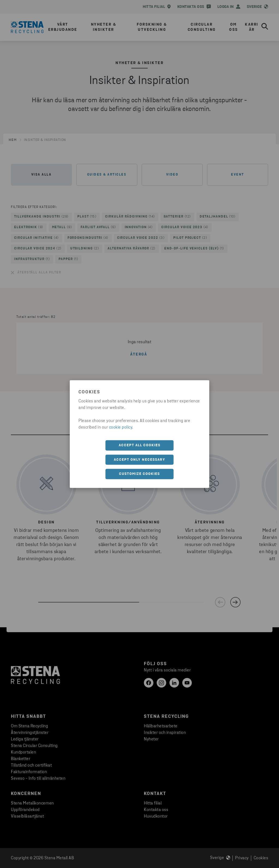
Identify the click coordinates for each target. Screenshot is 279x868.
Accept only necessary (140, 459)
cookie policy (121, 427)
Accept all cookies (140, 445)
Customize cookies (139, 474)
